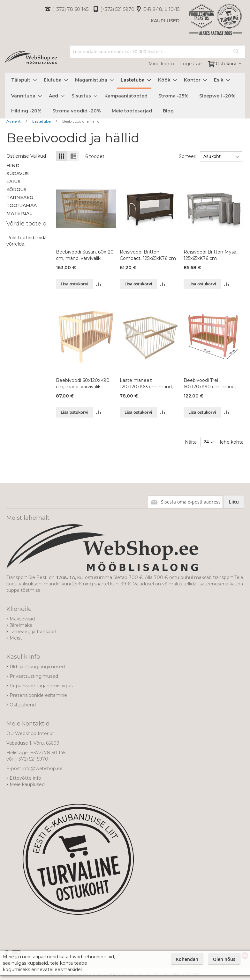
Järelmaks (21, 625)
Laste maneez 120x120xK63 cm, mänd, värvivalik (146, 384)
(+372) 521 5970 (117, 9)
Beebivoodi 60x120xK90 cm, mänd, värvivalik (83, 383)
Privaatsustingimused (34, 676)
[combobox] (157, 52)
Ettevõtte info (25, 778)
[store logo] (31, 57)
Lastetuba (42, 121)
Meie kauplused (27, 784)
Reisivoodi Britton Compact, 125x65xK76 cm (148, 255)
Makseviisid (22, 619)
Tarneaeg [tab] (20, 197)
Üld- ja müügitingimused (37, 667)
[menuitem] (22, 80)
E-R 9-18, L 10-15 (161, 9)
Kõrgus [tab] (16, 190)
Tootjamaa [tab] (22, 205)
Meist (16, 638)
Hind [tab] (13, 166)
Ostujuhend (23, 705)
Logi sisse (191, 64)
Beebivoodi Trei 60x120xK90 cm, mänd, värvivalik (210, 384)
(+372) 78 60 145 (70, 9)
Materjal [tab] (19, 213)
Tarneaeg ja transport (33, 632)
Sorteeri (188, 156)
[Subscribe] (234, 502)
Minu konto (161, 64)
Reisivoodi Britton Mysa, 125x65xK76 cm (210, 255)
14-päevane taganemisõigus (41, 686)
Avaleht (14, 121)
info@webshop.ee (42, 769)
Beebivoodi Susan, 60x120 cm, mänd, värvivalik (85, 255)
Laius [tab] (13, 182)
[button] (99, 284)
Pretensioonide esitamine (38, 695)
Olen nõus (224, 959)
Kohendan (187, 959)
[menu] (125, 96)
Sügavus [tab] (18, 174)
